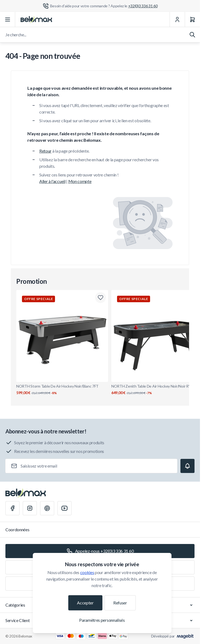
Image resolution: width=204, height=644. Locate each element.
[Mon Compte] (177, 20)
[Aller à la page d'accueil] (36, 20)
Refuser (120, 603)
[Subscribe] (187, 466)
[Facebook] (12, 508)
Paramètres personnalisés (102, 620)
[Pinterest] (47, 508)
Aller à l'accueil (52, 181)
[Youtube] (64, 508)
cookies (87, 572)
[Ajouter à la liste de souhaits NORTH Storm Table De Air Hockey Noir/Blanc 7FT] (101, 298)
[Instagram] (30, 508)
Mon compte (80, 181)
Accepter (85, 603)
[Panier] (192, 20)
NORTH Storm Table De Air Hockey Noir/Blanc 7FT (62, 390)
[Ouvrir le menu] (8, 20)
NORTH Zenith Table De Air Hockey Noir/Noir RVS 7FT (157, 390)
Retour (45, 151)
